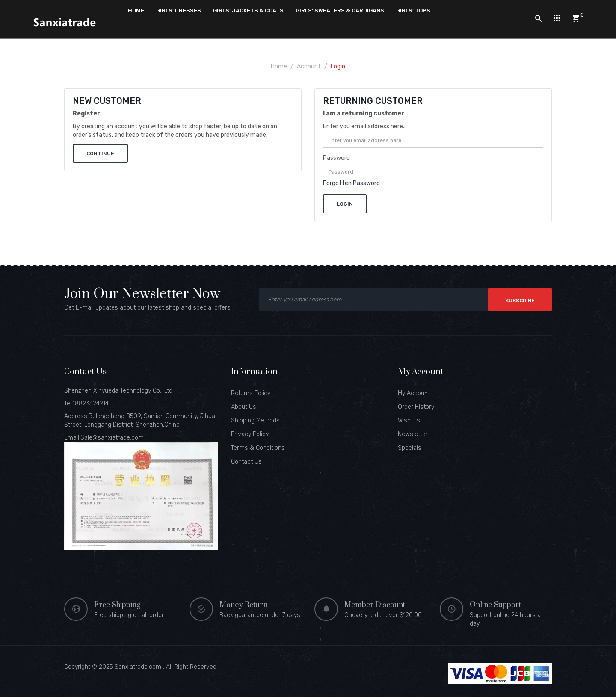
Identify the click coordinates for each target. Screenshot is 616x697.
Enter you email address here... (365, 126)
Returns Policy (251, 393)
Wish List (410, 421)
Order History (416, 407)
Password (336, 158)
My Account (414, 393)
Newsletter (413, 434)
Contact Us (246, 462)
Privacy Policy (250, 434)
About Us (244, 407)
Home (279, 66)
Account (309, 66)
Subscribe (520, 301)
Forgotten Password (351, 183)
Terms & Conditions (258, 448)
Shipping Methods (255, 421)
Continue (100, 154)
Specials (410, 448)
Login (338, 66)
